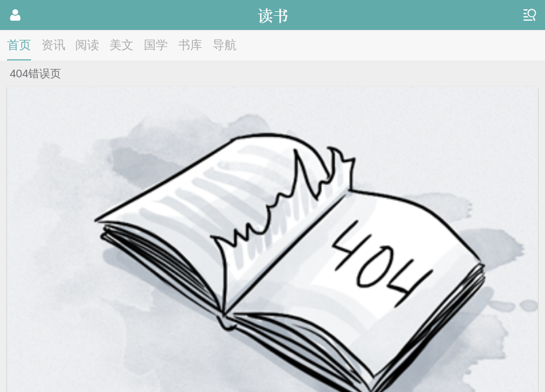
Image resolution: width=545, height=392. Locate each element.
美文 (122, 45)
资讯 (53, 45)
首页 (19, 45)
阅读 (87, 45)
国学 (156, 45)
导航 (225, 45)
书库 (190, 45)
